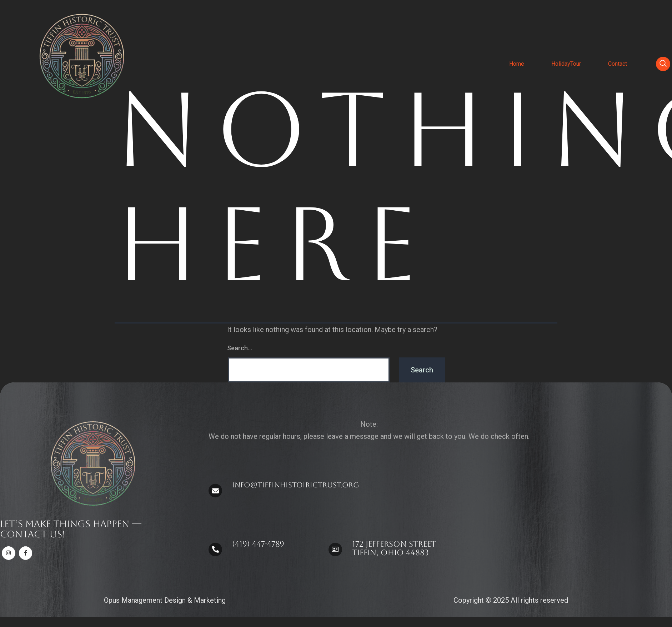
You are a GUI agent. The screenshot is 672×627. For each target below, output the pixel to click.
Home (517, 64)
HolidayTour (566, 64)
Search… (240, 348)
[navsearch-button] (663, 64)
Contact (618, 64)
